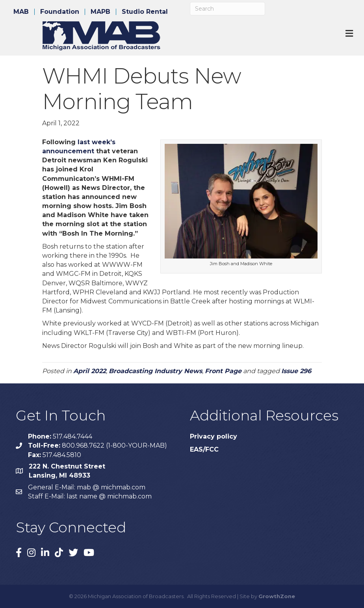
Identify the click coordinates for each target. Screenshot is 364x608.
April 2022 (90, 371)
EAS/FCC (204, 449)
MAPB (100, 12)
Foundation (60, 12)
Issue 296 (296, 371)
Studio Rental (145, 12)
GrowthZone (277, 596)
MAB (21, 12)
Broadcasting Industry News (155, 371)
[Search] (227, 9)
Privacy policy (214, 436)
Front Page (223, 371)
